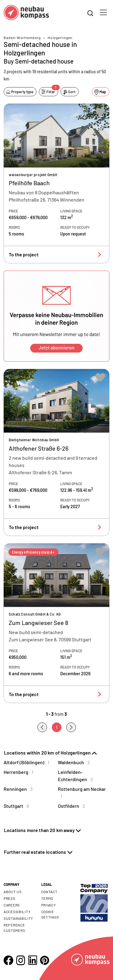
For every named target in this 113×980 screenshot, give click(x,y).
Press (9, 898)
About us (13, 892)
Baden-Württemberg (22, 38)
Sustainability (18, 918)
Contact (49, 892)
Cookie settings (50, 914)
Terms (47, 898)
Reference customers (14, 928)
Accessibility (17, 912)
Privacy (49, 905)
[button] (56, 316)
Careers (12, 905)
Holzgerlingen (60, 38)
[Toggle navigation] (103, 12)
